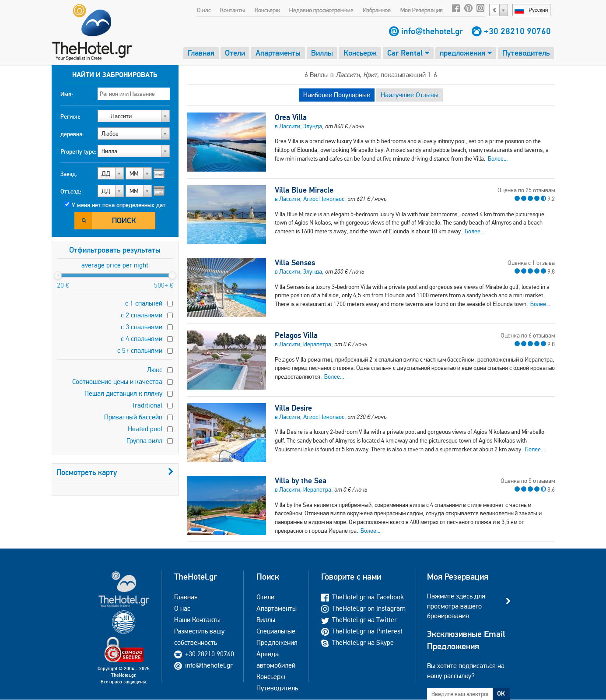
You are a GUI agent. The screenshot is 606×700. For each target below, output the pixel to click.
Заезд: (69, 174)
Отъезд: (71, 191)
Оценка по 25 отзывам (526, 190)
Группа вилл (144, 441)
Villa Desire (293, 408)
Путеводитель (526, 53)
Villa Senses (295, 263)
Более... (498, 158)
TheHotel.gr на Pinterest (362, 631)
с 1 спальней (144, 303)
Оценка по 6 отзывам (528, 335)
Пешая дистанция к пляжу (123, 393)
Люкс (155, 370)
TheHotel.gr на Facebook (363, 597)
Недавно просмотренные (321, 10)
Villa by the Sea (301, 481)
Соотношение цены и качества (117, 382)
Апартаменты (278, 53)
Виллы (322, 53)
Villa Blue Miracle (304, 190)
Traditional (147, 405)
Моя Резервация (422, 10)
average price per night (115, 265)
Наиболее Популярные (337, 95)
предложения (466, 53)
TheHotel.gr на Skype (357, 642)
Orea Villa (291, 117)
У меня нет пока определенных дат (119, 205)
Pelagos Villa (296, 335)
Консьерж (267, 10)
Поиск (124, 220)
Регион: (70, 116)
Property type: (79, 151)
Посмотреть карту (115, 472)
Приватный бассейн (133, 417)
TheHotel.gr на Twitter (359, 620)
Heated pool (145, 429)
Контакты (233, 10)
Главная (201, 53)
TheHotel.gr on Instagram (363, 608)
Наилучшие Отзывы (410, 95)
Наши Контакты (197, 620)
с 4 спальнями (142, 339)
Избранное (377, 10)
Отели (235, 53)
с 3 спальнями (142, 327)
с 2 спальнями (142, 315)
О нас (204, 10)
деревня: (72, 134)
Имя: (67, 94)
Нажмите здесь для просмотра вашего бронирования (456, 606)
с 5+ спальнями (140, 350)
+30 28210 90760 (517, 31)
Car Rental (408, 53)
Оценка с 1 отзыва (531, 263)
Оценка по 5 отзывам (528, 481)
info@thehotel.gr (432, 31)
